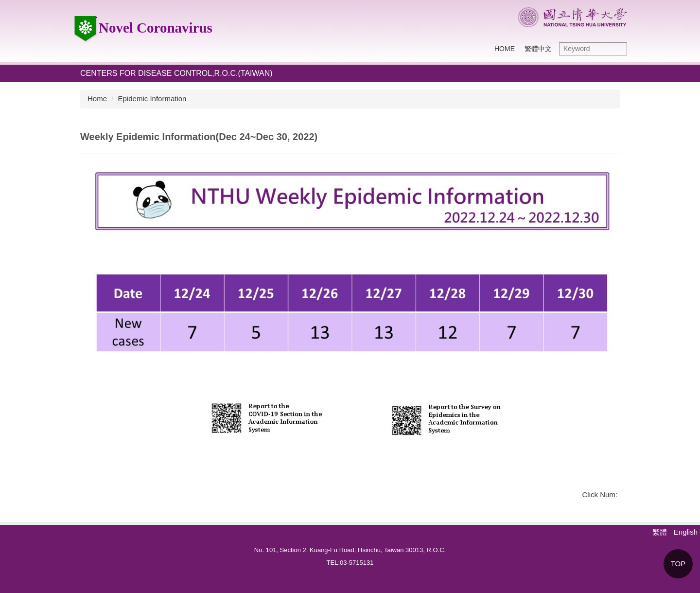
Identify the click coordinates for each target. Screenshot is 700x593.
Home (97, 99)
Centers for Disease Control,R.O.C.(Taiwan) (176, 73)
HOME (505, 49)
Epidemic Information (152, 99)
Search (617, 49)
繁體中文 (538, 49)
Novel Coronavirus (143, 28)
